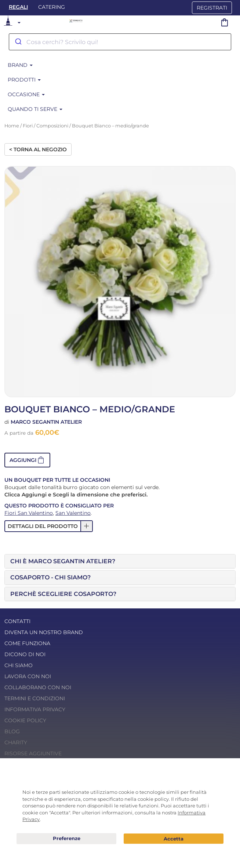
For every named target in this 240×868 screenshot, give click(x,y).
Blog (12, 731)
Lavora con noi (28, 676)
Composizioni (52, 126)
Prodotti (24, 80)
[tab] (120, 561)
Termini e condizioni (35, 698)
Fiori (28, 126)
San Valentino (73, 513)
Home (12, 126)
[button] (27, 460)
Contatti (17, 621)
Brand (20, 65)
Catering (52, 7)
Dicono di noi (25, 654)
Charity (16, 742)
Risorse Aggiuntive (33, 753)
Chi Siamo (19, 665)
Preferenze (66, 839)
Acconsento (174, 839)
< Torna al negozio (38, 149)
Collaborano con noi (38, 687)
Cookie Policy (25, 720)
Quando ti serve (35, 109)
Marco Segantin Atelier (46, 422)
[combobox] (120, 42)
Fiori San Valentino (29, 513)
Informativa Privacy (35, 709)
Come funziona (27, 643)
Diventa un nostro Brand (44, 632)
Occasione (26, 94)
